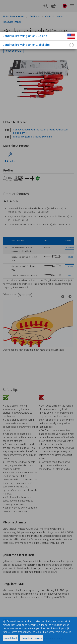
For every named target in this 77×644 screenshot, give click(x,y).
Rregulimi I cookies (32, 638)
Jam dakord (10, 638)
